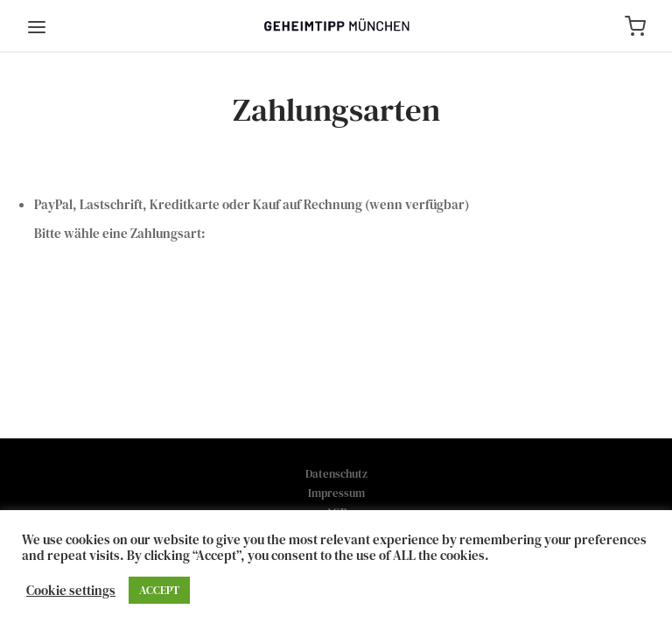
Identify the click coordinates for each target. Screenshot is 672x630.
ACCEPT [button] (159, 590)
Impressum (336, 493)
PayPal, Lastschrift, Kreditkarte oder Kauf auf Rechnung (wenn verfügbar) (252, 204)
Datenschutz (336, 474)
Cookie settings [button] (71, 591)
